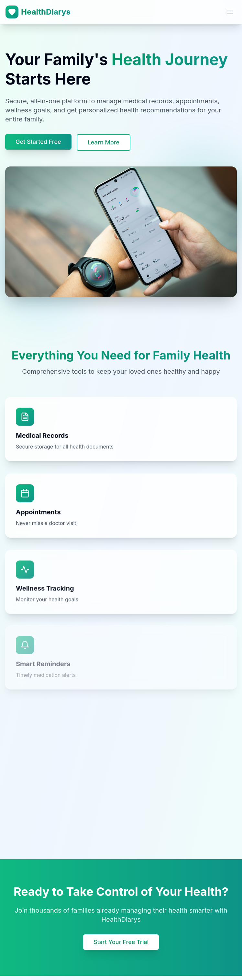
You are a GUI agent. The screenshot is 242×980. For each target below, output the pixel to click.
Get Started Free (38, 142)
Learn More (104, 142)
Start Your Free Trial (121, 942)
